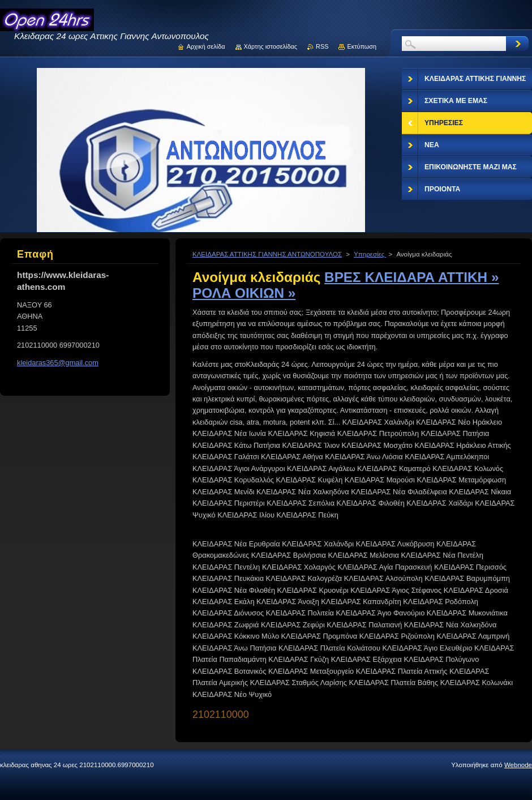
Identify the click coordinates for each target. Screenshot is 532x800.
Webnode (518, 765)
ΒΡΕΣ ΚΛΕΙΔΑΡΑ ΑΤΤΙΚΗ (411, 277)
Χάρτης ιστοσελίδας (271, 46)
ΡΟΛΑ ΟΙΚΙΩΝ (244, 293)
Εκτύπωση (362, 46)
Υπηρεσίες (370, 254)
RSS (322, 46)
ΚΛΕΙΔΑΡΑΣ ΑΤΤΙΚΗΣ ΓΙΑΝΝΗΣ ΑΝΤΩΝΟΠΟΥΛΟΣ (267, 254)
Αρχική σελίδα (206, 46)
